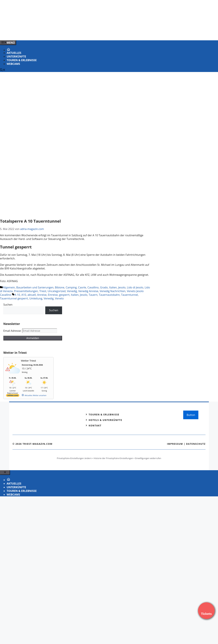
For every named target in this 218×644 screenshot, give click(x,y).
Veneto (59, 298)
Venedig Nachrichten (113, 291)
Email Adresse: (13, 331)
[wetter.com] (13, 396)
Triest (43, 291)
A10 (24, 295)
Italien (113, 287)
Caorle (82, 287)
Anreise (42, 295)
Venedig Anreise (88, 291)
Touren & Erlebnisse (22, 60)
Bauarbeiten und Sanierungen (35, 287)
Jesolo (122, 287)
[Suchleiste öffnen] (3, 70)
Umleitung (36, 298)
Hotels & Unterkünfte (105, 420)
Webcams (13, 64)
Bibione (60, 287)
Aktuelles (14, 53)
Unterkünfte (16, 56)
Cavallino (93, 287)
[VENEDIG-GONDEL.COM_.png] (67, 34)
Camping (71, 287)
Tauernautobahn (109, 295)
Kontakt (95, 425)
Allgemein (9, 287)
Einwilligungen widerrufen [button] (148, 458)
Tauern (93, 295)
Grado (104, 287)
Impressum (175, 444)
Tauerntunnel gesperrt (14, 298)
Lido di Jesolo (135, 287)
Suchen (8, 305)
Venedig (72, 291)
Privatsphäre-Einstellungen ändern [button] (74, 458)
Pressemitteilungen (26, 291)
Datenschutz (196, 444)
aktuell (32, 295)
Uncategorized (57, 291)
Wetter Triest (29, 361)
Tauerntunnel (129, 295)
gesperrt (64, 295)
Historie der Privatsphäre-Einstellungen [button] (113, 458)
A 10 (17, 295)
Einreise (53, 295)
